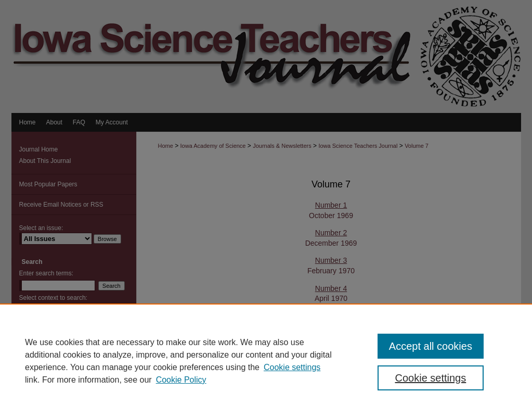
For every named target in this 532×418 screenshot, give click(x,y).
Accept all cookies (431, 346)
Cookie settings (292, 367)
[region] (266, 361)
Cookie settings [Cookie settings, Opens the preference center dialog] (431, 378)
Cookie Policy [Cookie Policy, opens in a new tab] (181, 380)
